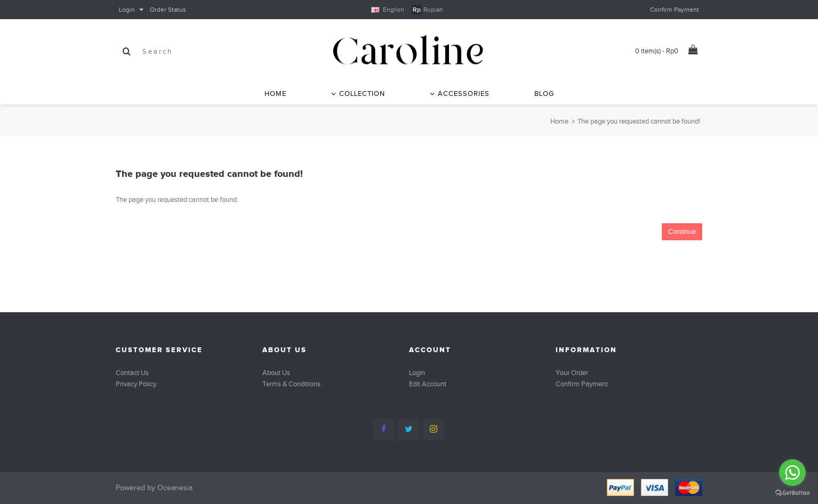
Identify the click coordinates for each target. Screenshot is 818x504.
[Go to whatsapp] (792, 473)
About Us (276, 373)
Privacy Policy (136, 384)
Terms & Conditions (291, 384)
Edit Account (428, 384)
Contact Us (132, 373)
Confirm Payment (582, 384)
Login (417, 373)
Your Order (572, 373)
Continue (682, 231)
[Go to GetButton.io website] (792, 493)
